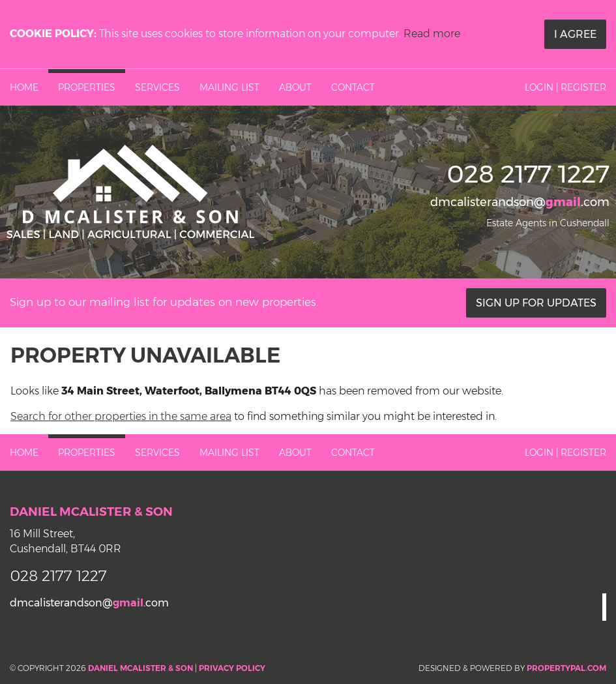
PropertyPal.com (566, 668)
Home (24, 87)
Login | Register (565, 87)
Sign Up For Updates (536, 303)
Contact (353, 87)
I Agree (575, 34)
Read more (432, 34)
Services (157, 87)
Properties (87, 87)
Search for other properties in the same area (121, 416)
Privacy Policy (232, 668)
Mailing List (229, 87)
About (295, 87)
